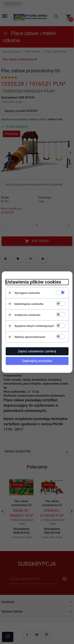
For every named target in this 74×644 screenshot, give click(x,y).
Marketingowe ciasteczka (29, 304)
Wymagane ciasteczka (27, 293)
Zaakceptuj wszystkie (37, 361)
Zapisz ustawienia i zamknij (37, 351)
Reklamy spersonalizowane (30, 337)
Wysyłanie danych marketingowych (34, 326)
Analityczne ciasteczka (27, 315)
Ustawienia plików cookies (33, 282)
